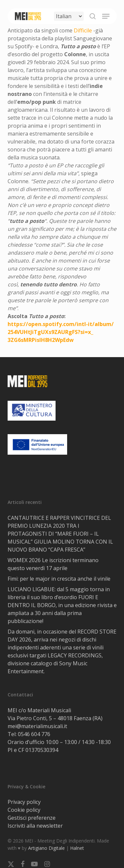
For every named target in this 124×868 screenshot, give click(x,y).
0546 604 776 (34, 734)
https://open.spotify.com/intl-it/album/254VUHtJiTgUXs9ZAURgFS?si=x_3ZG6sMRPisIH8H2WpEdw (61, 332)
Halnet (77, 848)
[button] (106, 16)
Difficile (83, 30)
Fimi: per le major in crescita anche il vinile (59, 579)
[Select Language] (69, 16)
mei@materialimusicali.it (37, 726)
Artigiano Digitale (46, 848)
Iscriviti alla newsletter (35, 826)
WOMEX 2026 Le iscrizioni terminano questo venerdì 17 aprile (53, 564)
